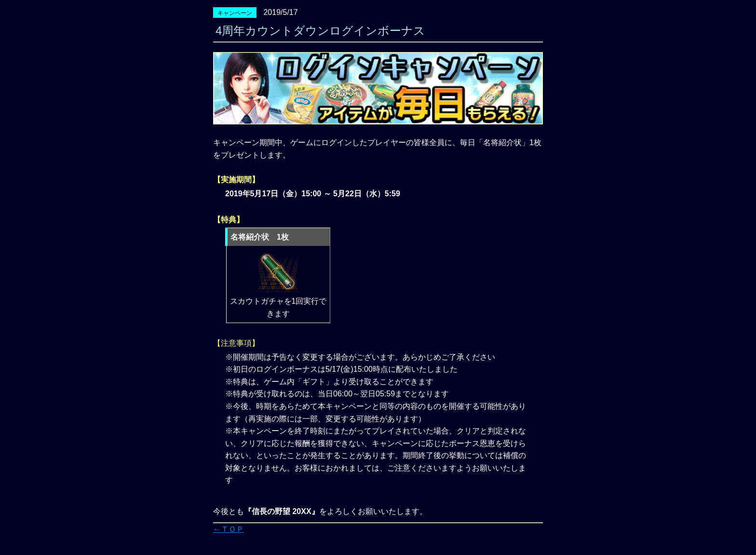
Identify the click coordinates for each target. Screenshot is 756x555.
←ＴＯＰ (229, 529)
